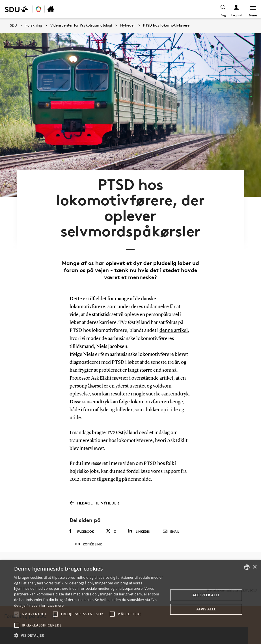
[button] (17, 614)
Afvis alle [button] (206, 609)
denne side (139, 472)
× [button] (255, 567)
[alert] (130, 602)
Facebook (82, 524)
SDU (14, 25)
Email (171, 524)
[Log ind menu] (236, 9)
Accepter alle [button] (206, 595)
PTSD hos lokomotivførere (166, 25)
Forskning (34, 25)
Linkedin (139, 524)
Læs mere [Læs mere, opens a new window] (56, 605)
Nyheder (128, 25)
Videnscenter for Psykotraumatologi (81, 25)
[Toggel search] (223, 9)
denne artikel (174, 324)
